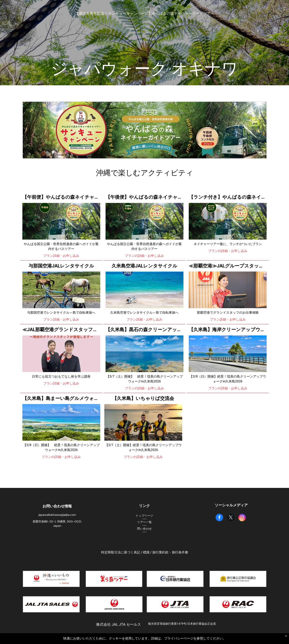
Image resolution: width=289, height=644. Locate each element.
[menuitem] (144, 516)
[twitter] (231, 518)
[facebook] (219, 518)
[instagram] (242, 518)
